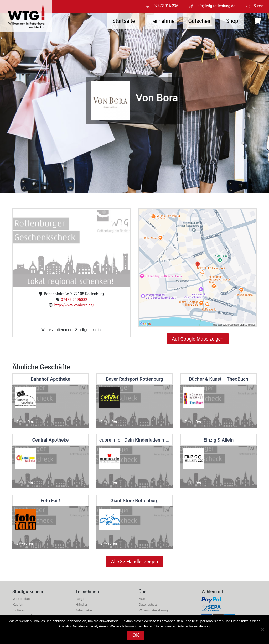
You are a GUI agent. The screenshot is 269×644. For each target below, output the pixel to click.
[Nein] (262, 629)
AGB (142, 599)
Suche (259, 6)
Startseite (124, 21)
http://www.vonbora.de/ (73, 305)
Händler (81, 604)
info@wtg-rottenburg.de (216, 6)
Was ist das (21, 599)
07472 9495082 (73, 300)
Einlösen (19, 610)
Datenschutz (148, 604)
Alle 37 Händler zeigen (135, 561)
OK (136, 635)
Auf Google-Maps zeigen (198, 339)
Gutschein (200, 21)
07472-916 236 (166, 6)
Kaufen (18, 604)
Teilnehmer (163, 21)
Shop (232, 21)
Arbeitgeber (84, 610)
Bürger (81, 599)
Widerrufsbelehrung (153, 610)
